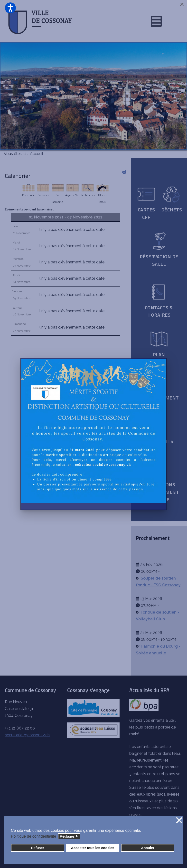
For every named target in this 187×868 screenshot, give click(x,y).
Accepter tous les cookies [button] (93, 848)
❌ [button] (179, 820)
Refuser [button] (37, 848)
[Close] (182, 4)
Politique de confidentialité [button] (34, 836)
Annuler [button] (148, 848)
